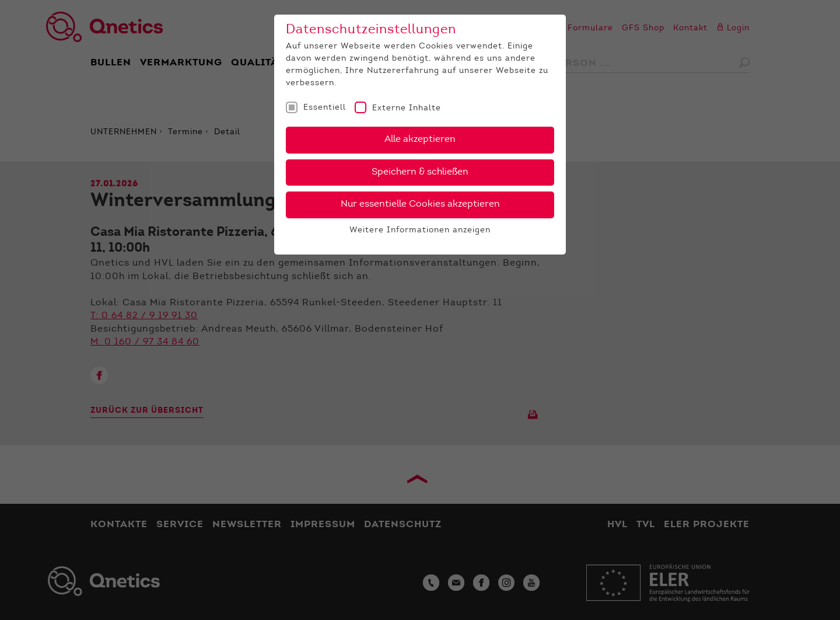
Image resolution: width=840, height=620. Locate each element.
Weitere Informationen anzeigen (420, 231)
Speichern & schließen (420, 172)
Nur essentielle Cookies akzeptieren (420, 204)
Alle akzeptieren (420, 140)
